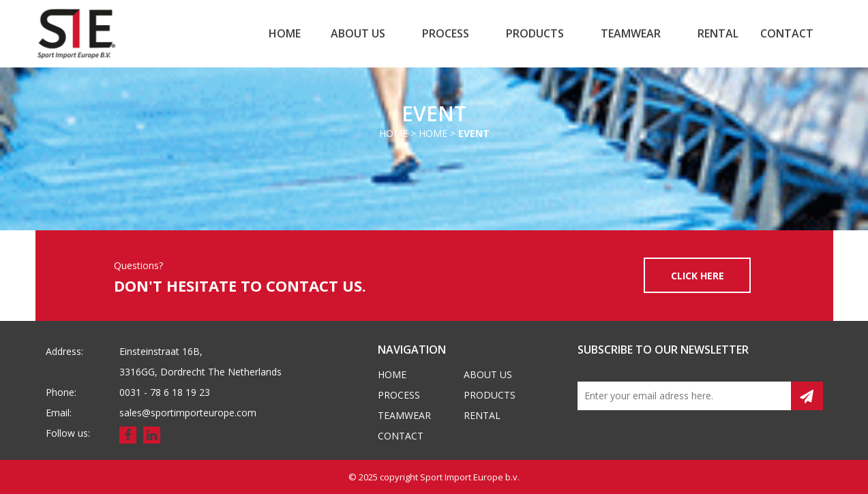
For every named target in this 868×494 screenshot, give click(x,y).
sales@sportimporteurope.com (188, 413)
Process (446, 33)
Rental (718, 33)
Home (285, 33)
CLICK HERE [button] (698, 276)
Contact (787, 33)
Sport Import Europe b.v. (470, 477)
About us (358, 33)
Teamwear (631, 33)
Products (535, 33)
